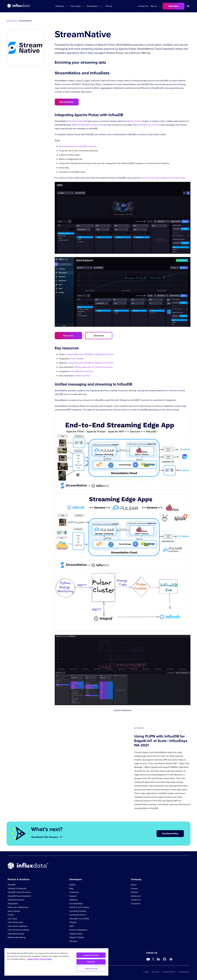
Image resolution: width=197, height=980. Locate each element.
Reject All (91, 962)
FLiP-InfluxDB (77, 359)
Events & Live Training (79, 907)
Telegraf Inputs (76, 934)
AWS (71, 926)
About (134, 885)
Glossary (73, 941)
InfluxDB (11, 885)
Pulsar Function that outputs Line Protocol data (163, 178)
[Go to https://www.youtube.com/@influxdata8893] (149, 959)
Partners (135, 892)
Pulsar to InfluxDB (78, 121)
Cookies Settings (91, 969)
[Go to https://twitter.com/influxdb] (153, 960)
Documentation (76, 904)
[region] (56, 962)
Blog (71, 889)
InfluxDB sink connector (149, 125)
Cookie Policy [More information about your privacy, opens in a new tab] (33, 959)
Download (99, 336)
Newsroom (136, 896)
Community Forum (78, 915)
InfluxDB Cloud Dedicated (19, 896)
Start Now (173, 6)
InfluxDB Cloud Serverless (19, 892)
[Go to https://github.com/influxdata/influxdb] (165, 959)
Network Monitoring (17, 937)
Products (60, 6)
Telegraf (73, 922)
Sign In (154, 6)
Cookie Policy (169, 972)
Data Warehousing (16, 934)
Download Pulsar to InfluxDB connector (78, 146)
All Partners (12, 21)
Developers (92, 6)
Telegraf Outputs (77, 937)
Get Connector (67, 102)
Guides (73, 885)
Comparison (184, 972)
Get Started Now (170, 834)
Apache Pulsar (134, 121)
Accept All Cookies (91, 955)
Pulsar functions (83, 376)
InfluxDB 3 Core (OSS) (79, 919)
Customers (74, 892)
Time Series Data (15, 922)
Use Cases (75, 6)
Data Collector (14, 911)
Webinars (73, 900)
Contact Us (143, 6)
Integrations (13, 904)
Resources (68, 336)
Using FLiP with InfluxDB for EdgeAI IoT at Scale (91, 363)
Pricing (109, 6)
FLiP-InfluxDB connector (88, 125)
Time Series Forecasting (18, 930)
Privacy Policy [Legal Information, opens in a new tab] (46, 959)
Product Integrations (78, 930)
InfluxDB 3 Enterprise (17, 889)
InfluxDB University (78, 911)
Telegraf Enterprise (16, 900)
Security (155, 972)
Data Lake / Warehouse (18, 907)
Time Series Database (17, 926)
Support (73, 896)
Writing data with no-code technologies (94, 367)
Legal (146, 972)
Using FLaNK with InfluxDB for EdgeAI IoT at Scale (90, 354)
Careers (134, 889)
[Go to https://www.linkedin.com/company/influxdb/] (158, 959)
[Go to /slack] (171, 959)
